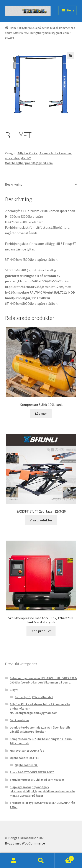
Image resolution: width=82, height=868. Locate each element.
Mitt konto (14, 861)
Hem (13, 28)
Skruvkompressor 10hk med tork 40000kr (37, 780)
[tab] (41, 185)
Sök (41, 861)
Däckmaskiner (19, 720)
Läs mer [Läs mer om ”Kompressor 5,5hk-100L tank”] (41, 413)
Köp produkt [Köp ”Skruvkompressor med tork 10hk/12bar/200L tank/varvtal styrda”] (41, 631)
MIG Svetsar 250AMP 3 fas (27, 751)
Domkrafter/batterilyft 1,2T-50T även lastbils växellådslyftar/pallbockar (40, 730)
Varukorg (64, 858)
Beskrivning (14, 184)
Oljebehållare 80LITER (25, 758)
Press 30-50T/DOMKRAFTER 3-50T (32, 772)
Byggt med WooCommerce (25, 843)
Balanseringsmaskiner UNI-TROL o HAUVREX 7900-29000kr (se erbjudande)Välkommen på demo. (43, 680)
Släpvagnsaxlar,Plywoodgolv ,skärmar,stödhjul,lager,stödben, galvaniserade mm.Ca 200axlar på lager (42, 791)
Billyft (14, 690)
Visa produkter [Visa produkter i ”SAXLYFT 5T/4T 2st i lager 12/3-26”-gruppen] (41, 520)
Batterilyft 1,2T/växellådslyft (34, 697)
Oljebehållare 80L (26, 765)
